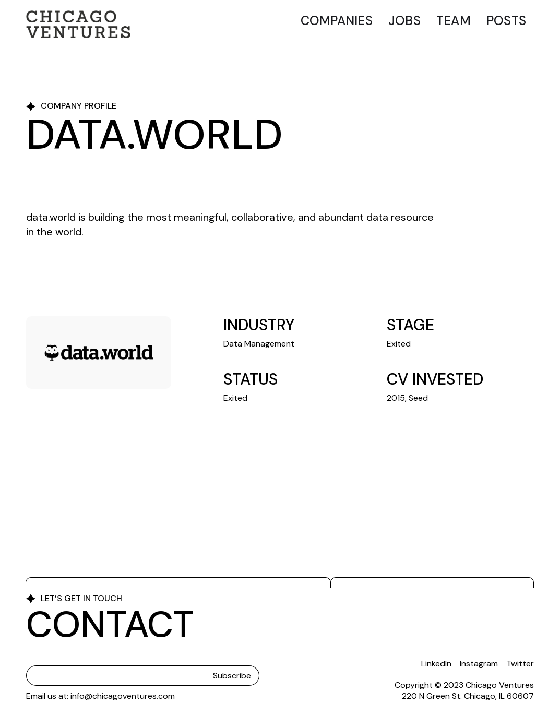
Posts (506, 21)
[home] (78, 24)
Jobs (404, 21)
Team (454, 21)
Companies (337, 21)
